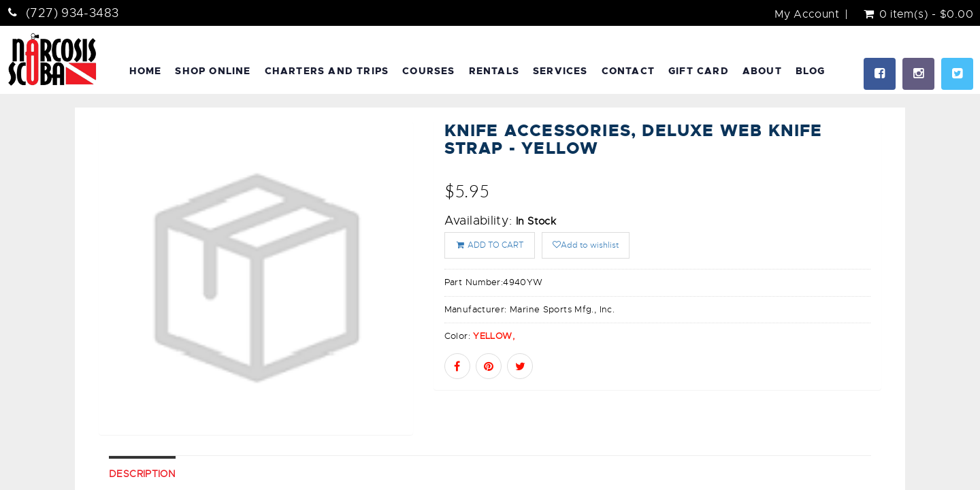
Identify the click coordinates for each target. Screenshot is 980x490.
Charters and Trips (327, 71)
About (762, 71)
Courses (428, 71)
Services (560, 71)
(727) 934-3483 (72, 13)
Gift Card (699, 71)
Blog (811, 71)
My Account (807, 14)
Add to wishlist (586, 245)
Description (142, 474)
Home (146, 71)
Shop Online (213, 71)
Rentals (494, 71)
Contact (628, 71)
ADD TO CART (490, 245)
